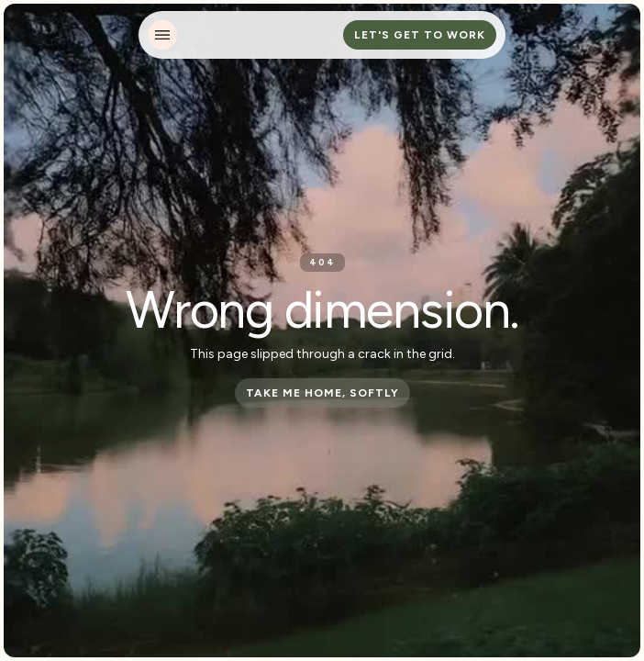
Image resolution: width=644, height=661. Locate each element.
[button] (162, 35)
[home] (243, 35)
